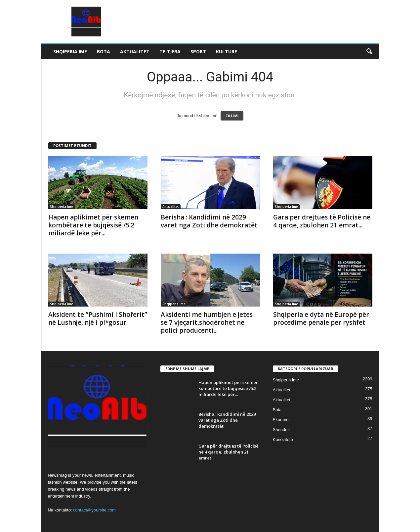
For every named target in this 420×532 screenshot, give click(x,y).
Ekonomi (281, 420)
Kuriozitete (283, 439)
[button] (369, 52)
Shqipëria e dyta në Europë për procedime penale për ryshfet (321, 318)
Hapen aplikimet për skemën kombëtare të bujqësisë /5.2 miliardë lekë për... (93, 225)
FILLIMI (232, 116)
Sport (198, 51)
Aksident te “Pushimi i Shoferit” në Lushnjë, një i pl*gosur (98, 318)
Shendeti (281, 430)
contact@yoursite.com (94, 510)
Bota (104, 51)
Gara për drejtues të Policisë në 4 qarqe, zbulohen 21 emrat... (322, 221)
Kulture (227, 51)
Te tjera (170, 51)
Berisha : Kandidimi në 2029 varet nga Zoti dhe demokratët (209, 221)
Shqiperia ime (70, 51)
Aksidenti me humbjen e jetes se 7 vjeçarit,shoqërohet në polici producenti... (207, 322)
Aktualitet (135, 51)
